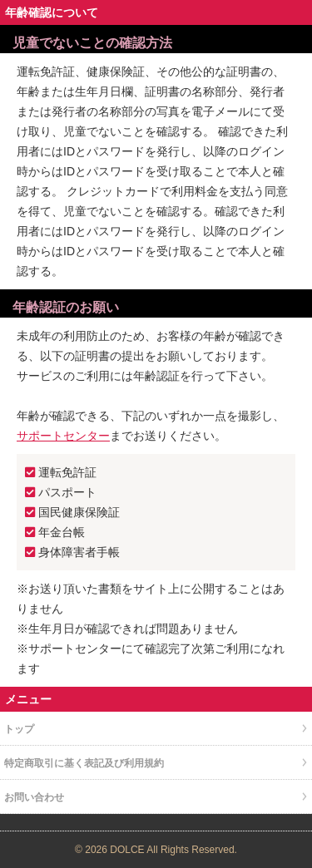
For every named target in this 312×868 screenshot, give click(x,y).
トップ (19, 729)
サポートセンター (63, 436)
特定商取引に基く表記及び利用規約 (84, 763)
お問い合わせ (34, 797)
